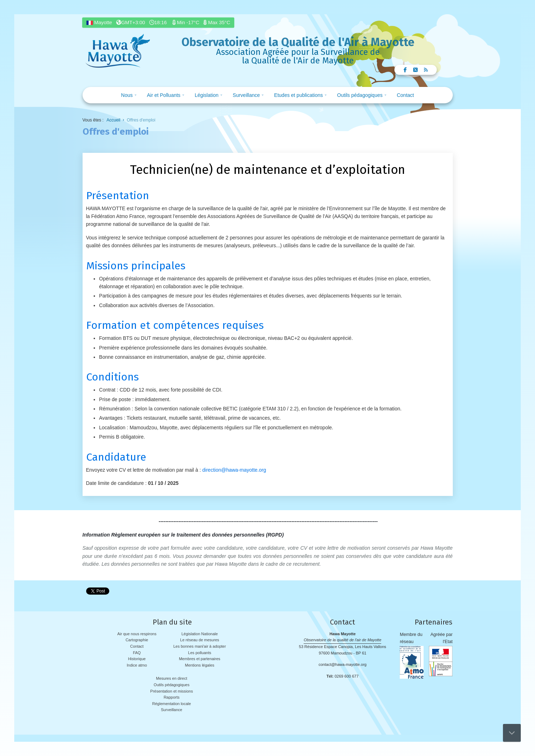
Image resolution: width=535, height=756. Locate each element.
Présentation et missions (172, 691)
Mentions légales (200, 665)
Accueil (113, 120)
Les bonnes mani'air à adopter (200, 646)
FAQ (137, 653)
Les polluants (200, 653)
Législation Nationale (200, 634)
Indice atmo (137, 665)
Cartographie (137, 640)
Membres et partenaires (200, 659)
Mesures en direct (171, 678)
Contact (405, 95)
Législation (207, 95)
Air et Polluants (164, 95)
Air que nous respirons (137, 634)
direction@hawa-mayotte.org (234, 470)
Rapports (172, 697)
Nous (127, 95)
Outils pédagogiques (360, 95)
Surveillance (246, 95)
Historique (137, 659)
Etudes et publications (298, 95)
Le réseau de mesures (200, 640)
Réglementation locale (172, 704)
